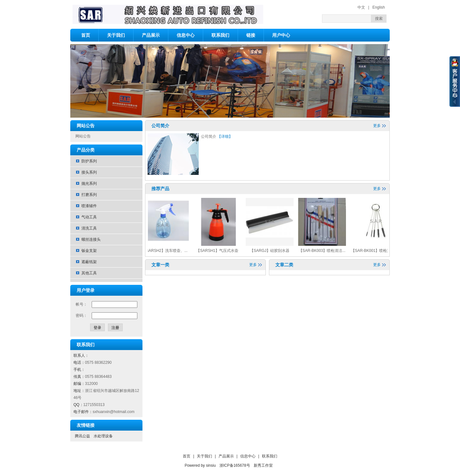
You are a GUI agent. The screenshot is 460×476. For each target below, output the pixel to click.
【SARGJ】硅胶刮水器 (272, 251)
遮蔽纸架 (89, 262)
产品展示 (151, 35)
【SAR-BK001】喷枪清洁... (376, 251)
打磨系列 (89, 195)
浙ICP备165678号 (235, 465)
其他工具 (89, 273)
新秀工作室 (263, 465)
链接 (251, 35)
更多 (377, 126)
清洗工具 (89, 228)
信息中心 (186, 35)
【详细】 (225, 137)
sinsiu (211, 465)
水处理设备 (103, 436)
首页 (86, 35)
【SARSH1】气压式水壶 (219, 251)
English (379, 7)
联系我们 (220, 35)
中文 (361, 7)
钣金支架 (89, 251)
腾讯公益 (82, 436)
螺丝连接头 (91, 239)
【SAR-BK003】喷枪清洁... (324, 251)
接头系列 (89, 172)
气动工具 (89, 217)
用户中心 (281, 35)
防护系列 (89, 161)
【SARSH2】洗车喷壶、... (167, 251)
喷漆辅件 (89, 206)
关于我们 (116, 35)
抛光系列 (89, 183)
